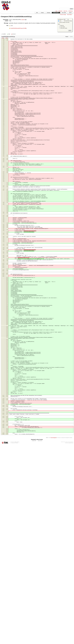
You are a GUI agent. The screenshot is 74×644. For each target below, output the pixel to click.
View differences (60, 19)
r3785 (3, 38)
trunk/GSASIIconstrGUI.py (23, 17)
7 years (23, 20)
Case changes (63, 27)
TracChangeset (53, 520)
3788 (10, 17)
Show (60, 21)
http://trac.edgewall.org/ (69, 526)
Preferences (71, 11)
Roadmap (49, 13)
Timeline (42, 13)
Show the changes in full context (64, 22)
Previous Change (63, 15)
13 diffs (25, 28)
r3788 (7, 38)
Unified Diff (34, 523)
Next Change (69, 15)
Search (70, 13)
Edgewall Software (15, 526)
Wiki (37, 13)
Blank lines (62, 26)
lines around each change (67, 21)
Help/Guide (60, 11)
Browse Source (56, 13)
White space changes (64, 28)
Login (56, 11)
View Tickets (64, 13)
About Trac (65, 11)
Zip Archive (40, 523)
